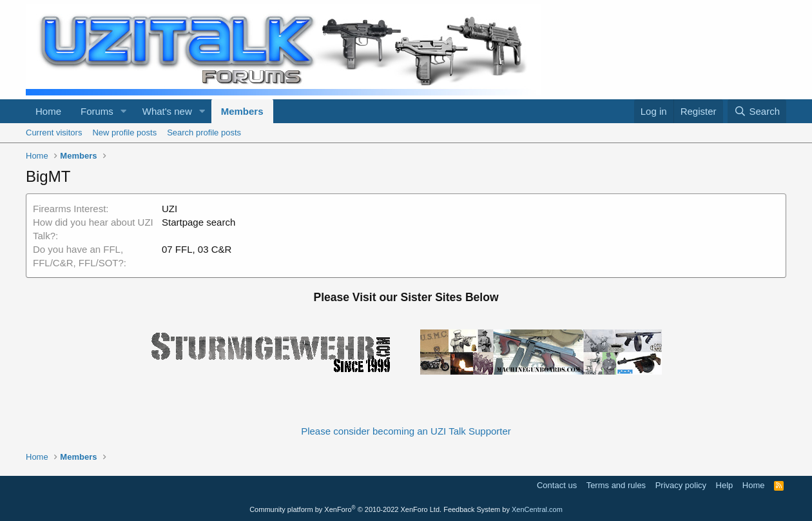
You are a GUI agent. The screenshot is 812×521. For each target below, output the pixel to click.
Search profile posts (204, 133)
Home (48, 111)
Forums (97, 111)
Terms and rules (616, 485)
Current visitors (54, 133)
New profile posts (124, 133)
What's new (167, 111)
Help (725, 485)
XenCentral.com (537, 509)
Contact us (557, 485)
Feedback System (472, 509)
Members (242, 111)
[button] (124, 111)
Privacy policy (681, 485)
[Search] (757, 111)
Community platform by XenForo (345, 509)
